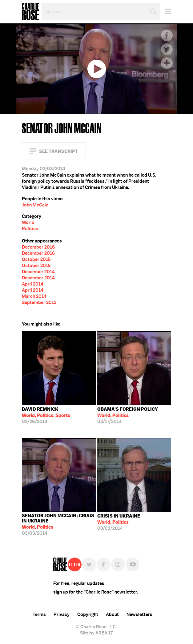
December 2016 (38, 247)
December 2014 (38, 272)
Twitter (167, 49)
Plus (167, 63)
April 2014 (33, 284)
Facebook (167, 35)
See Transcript (58, 151)
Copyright (88, 614)
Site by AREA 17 (96, 633)
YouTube (133, 564)
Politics (30, 229)
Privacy (62, 614)
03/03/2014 (59, 524)
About (112, 614)
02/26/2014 (46, 415)
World (28, 222)
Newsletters (139, 614)
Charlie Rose (30, 12)
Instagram (118, 564)
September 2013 (39, 302)
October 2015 (36, 259)
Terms (39, 614)
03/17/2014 (128, 415)
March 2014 (34, 296)
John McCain (35, 205)
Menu (165, 12)
